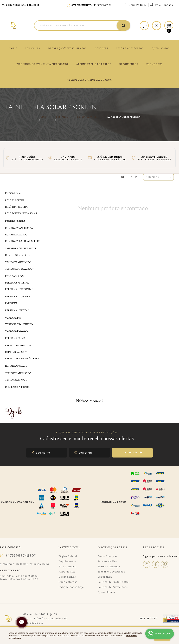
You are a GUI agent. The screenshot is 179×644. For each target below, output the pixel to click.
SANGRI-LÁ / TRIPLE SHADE (21, 249)
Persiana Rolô (13, 193)
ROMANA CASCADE (16, 366)
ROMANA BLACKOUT (17, 235)
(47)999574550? (102, 5)
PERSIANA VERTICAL (17, 310)
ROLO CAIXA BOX (15, 276)
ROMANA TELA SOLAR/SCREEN (23, 241)
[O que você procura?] (123, 25)
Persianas (33, 48)
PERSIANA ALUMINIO (17, 297)
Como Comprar (108, 556)
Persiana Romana (15, 221)
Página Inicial (68, 556)
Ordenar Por (131, 177)
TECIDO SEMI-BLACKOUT (19, 269)
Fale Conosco (164, 5)
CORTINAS (102, 48)
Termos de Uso (107, 561)
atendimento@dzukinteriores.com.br (25, 564)
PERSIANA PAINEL (16, 338)
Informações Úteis (112, 547)
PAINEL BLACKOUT (16, 352)
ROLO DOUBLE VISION (18, 255)
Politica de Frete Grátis (113, 582)
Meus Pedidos (138, 5)
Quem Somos (67, 577)
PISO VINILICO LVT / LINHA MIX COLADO (42, 64)
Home (13, 48)
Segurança (105, 577)
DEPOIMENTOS (129, 64)
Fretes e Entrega (109, 567)
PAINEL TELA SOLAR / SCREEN (22, 359)
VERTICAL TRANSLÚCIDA (19, 324)
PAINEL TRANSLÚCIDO (18, 346)
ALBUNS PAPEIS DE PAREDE (94, 64)
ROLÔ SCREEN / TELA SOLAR (21, 213)
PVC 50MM (11, 303)
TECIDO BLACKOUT (16, 380)
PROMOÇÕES (154, 64)
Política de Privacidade (113, 587)
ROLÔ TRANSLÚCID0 (17, 207)
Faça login (32, 5)
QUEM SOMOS (161, 48)
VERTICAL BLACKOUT (17, 331)
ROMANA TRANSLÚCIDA (19, 228)
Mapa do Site (67, 572)
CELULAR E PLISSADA (17, 387)
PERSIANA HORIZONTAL (19, 289)
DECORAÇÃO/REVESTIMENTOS (68, 48)
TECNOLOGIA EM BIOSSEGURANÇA (89, 80)
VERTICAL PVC (13, 318)
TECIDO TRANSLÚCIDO (18, 262)
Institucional (69, 547)
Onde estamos (68, 582)
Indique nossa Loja (71, 587)
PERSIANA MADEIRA (17, 283)
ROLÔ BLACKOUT (15, 200)
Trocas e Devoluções (111, 572)
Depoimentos (67, 561)
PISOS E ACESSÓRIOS (130, 48)
